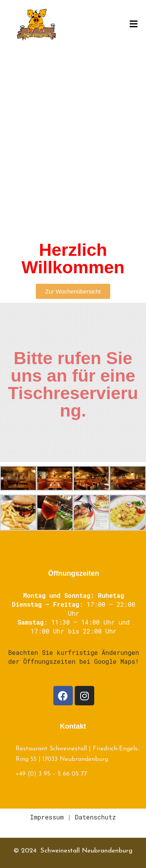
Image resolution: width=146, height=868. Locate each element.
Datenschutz (95, 817)
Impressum (47, 817)
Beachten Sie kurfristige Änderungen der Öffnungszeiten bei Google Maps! (74, 657)
